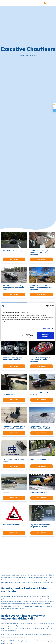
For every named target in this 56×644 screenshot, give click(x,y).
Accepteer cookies (45, 336)
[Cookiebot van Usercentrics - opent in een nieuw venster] (46, 306)
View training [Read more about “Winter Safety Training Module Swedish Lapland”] (42, 433)
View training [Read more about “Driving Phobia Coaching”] (42, 466)
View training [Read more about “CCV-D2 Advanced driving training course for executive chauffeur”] (14, 295)
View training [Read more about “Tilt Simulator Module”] (42, 498)
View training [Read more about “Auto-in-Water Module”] (14, 533)
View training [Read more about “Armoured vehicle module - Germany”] (42, 400)
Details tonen (46, 329)
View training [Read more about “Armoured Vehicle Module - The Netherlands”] (14, 400)
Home (21, 55)
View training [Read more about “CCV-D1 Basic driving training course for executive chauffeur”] (42, 259)
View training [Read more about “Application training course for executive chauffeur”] (14, 366)
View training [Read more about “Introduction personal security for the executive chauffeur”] (14, 433)
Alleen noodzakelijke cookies (28, 336)
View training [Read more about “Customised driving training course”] (14, 466)
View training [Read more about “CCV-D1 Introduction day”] (14, 259)
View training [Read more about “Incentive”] (14, 498)
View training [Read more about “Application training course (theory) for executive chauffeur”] (42, 366)
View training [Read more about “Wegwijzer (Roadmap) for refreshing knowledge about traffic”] (42, 533)
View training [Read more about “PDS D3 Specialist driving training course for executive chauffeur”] (42, 295)
